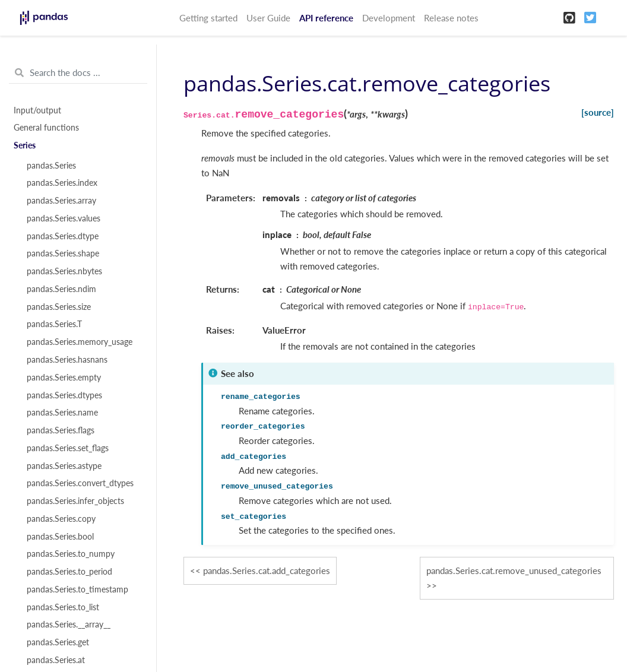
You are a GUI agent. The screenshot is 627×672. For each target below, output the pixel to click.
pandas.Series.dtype (63, 236)
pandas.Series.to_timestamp (77, 589)
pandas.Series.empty (64, 378)
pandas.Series (51, 166)
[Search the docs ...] (78, 73)
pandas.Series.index (62, 183)
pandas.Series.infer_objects (75, 501)
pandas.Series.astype (64, 466)
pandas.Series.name (62, 413)
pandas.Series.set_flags (68, 448)
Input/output (37, 110)
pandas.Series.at (56, 660)
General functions (46, 128)
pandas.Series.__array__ (69, 625)
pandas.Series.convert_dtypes (80, 483)
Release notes (451, 18)
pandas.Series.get (58, 642)
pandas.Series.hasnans (67, 360)
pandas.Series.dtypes (64, 395)
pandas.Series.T (54, 324)
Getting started (208, 18)
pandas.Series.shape (63, 253)
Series (25, 145)
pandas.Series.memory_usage (80, 342)
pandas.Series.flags (61, 430)
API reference (326, 18)
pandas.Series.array (61, 201)
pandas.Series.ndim (61, 289)
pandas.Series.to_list (63, 607)
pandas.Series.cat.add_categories (267, 570)
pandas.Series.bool (60, 537)
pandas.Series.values (64, 218)
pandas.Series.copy (61, 519)
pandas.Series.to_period (69, 572)
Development (389, 18)
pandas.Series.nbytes (64, 271)
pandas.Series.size (59, 307)
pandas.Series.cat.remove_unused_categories (514, 570)
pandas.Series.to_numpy (71, 554)
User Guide (268, 18)
